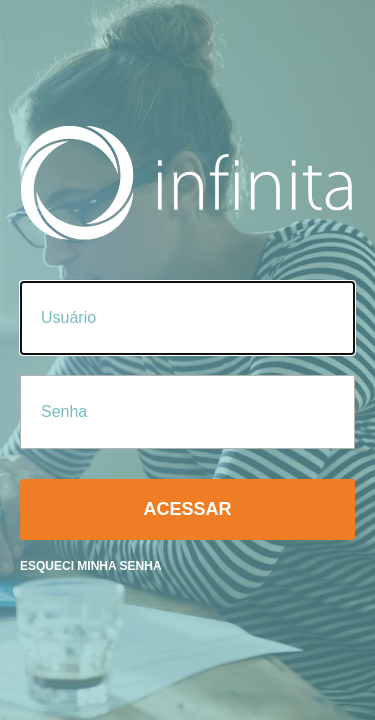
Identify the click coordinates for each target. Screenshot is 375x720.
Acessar (187, 509)
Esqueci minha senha (91, 566)
